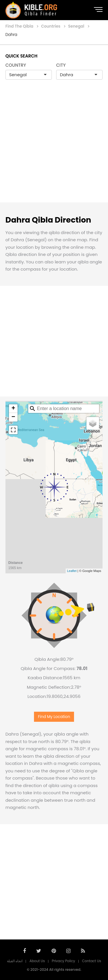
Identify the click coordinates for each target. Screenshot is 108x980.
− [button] (13, 417)
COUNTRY (16, 65)
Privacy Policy (64, 961)
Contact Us (92, 961)
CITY (61, 65)
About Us (37, 961)
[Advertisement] (54, 147)
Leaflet (72, 571)
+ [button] (13, 409)
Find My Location (54, 717)
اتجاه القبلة (15, 961)
